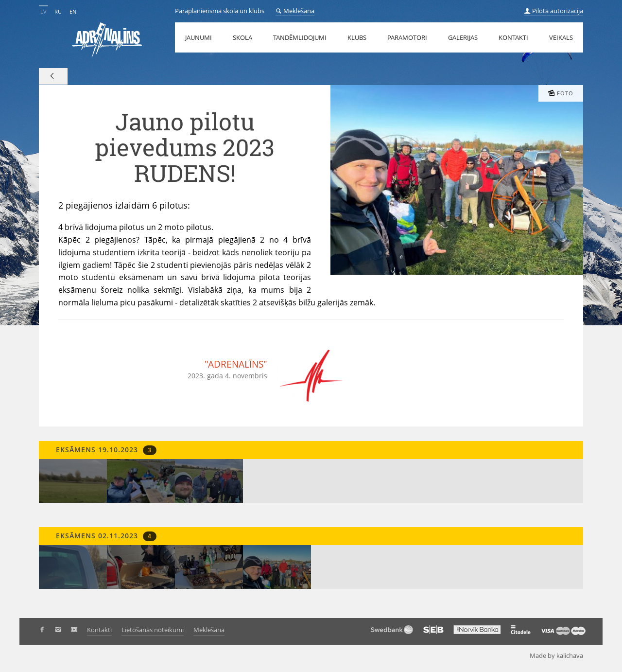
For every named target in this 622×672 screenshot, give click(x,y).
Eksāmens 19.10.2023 (105, 450)
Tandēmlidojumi (300, 37)
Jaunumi (199, 37)
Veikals (561, 37)
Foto (561, 93)
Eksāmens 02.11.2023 (105, 536)
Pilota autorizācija (554, 11)
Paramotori (407, 37)
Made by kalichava (560, 655)
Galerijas (463, 37)
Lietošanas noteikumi (153, 630)
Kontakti (513, 37)
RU (58, 11)
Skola (242, 37)
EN (73, 11)
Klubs (357, 37)
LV (43, 11)
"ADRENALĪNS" (236, 364)
